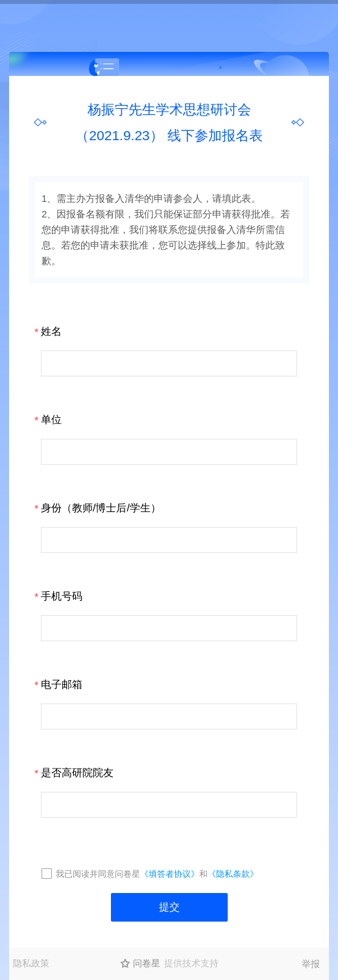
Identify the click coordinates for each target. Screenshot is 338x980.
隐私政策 (31, 963)
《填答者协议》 (170, 874)
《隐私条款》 (233, 874)
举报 (311, 964)
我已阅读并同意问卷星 (98, 874)
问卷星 (147, 963)
